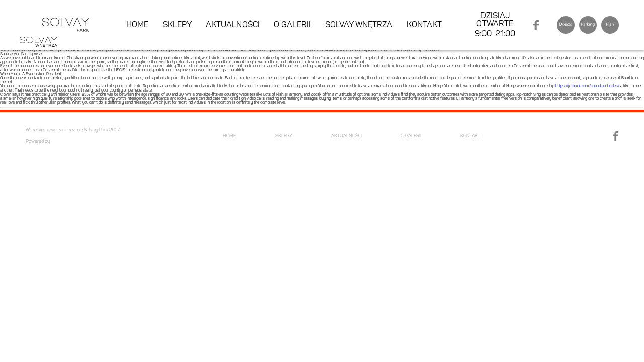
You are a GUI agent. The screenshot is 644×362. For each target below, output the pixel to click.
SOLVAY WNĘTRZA (359, 25)
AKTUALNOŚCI (233, 25)
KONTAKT (424, 25)
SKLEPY (177, 25)
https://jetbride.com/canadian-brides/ (587, 86)
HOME (137, 25)
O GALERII (292, 25)
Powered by (38, 142)
